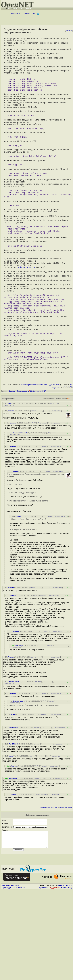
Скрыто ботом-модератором (39, 487)
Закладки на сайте (10, 973)
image (54, 472)
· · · (57, 487)
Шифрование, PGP (38, 475)
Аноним (13, 507)
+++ (21, 14)
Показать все (61, 482)
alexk (11, 840)
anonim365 (13, 862)
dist (68, 470)
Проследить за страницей (14, 975)
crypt (65, 470)
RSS (69, 482)
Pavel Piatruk (14, 812)
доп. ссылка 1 (55, 469)
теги (34, 14)
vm (71, 470)
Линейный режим (49, 482)
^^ (35, 507)
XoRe (13, 798)
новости (14, 14)
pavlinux (11, 495)
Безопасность (23, 475)
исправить (69, 31)
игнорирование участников (49, 891)
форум (27, 14)
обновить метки (27, 325)
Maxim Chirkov (65, 973)
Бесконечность (14, 766)
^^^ (38, 507)
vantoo (10, 487)
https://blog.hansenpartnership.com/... (34, 469)
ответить (34, 495)
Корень (12, 475)
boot (58, 472)
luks (71, 468)
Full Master (19, 729)
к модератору (10, 489)
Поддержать (55, 975)
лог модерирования (65, 891)
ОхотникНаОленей (20, 517)
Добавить (44, 975)
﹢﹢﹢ (52, 487)
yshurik (14, 878)
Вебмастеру (67, 975)
